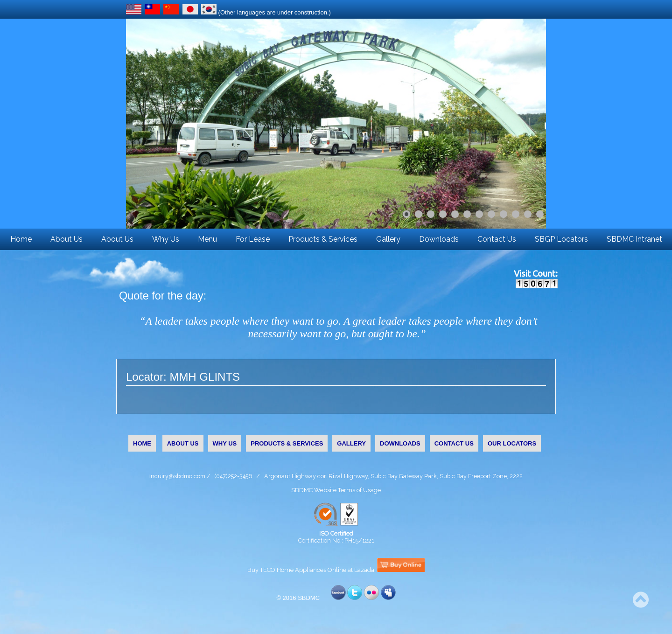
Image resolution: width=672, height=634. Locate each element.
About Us (66, 239)
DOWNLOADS (400, 443)
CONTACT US (454, 443)
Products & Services (323, 239)
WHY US (225, 443)
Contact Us (497, 239)
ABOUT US (183, 443)
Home (21, 239)
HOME (142, 443)
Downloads (439, 239)
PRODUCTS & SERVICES (287, 443)
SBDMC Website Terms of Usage (336, 490)
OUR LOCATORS (512, 443)
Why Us (166, 239)
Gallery (388, 239)
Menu (207, 239)
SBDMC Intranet (634, 239)
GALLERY (351, 443)
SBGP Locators (561, 239)
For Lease (253, 239)
